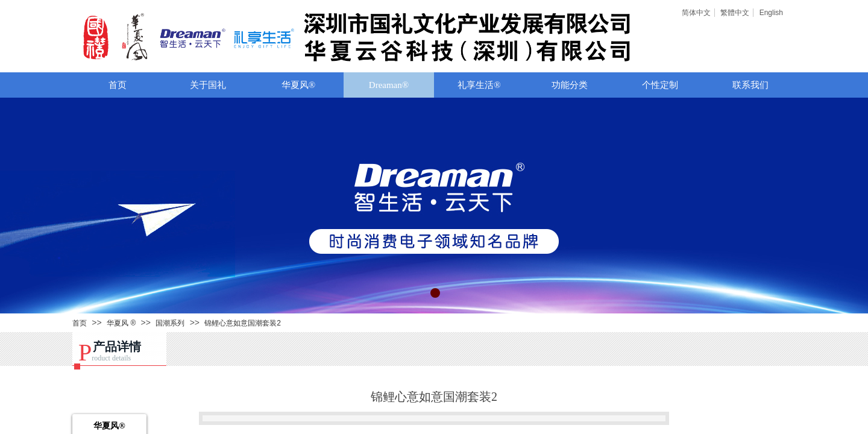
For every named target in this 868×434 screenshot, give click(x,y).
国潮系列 (170, 323)
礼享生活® (479, 85)
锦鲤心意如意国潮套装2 (243, 323)
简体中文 (696, 13)
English (771, 13)
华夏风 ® (121, 323)
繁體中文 (735, 13)
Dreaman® (389, 85)
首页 (118, 85)
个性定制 (660, 85)
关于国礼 (208, 85)
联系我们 (750, 85)
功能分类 (570, 85)
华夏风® (298, 85)
